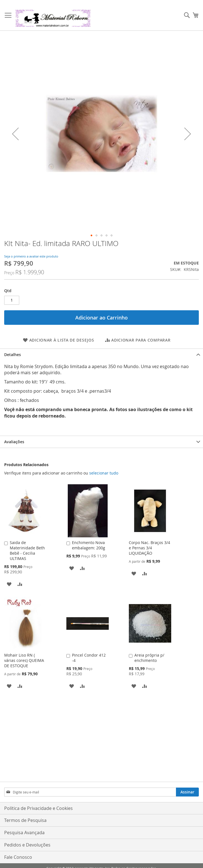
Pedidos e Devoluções (27, 845)
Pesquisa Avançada (24, 833)
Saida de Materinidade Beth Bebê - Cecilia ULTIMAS (27, 550)
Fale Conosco (18, 857)
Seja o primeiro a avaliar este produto (31, 256)
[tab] (101, 355)
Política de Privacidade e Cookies (38, 808)
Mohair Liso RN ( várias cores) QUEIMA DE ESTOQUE (24, 660)
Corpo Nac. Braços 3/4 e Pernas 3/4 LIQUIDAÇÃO (149, 548)
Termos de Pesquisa (25, 820)
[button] (15, 134)
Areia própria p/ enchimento (149, 658)
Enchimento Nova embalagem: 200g (89, 545)
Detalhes (13, 355)
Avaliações (14, 442)
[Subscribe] (187, 792)
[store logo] (53, 18)
